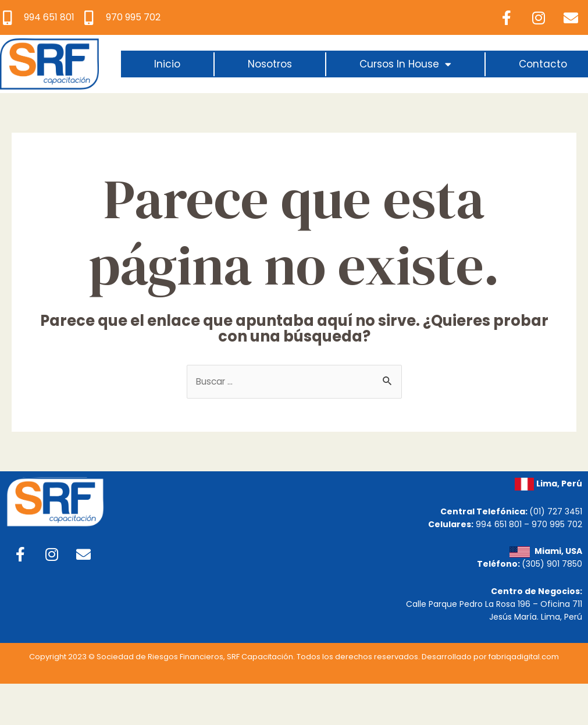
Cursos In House (405, 64)
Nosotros (270, 64)
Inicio (167, 64)
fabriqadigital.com (524, 658)
